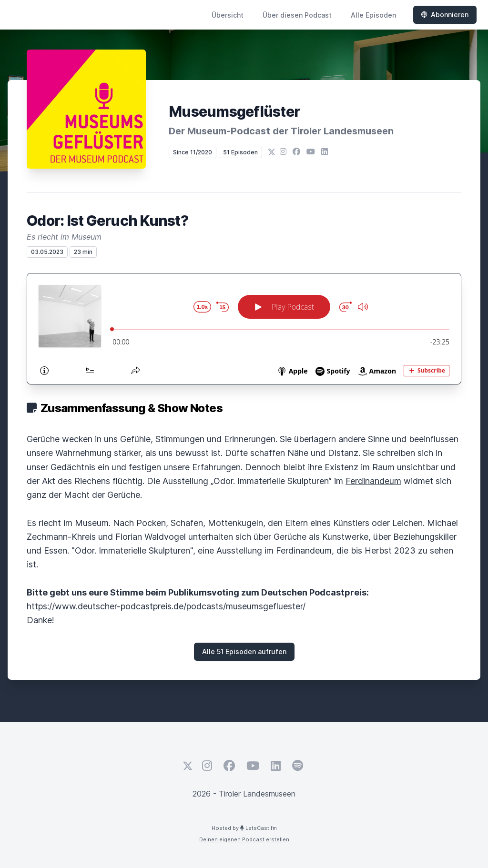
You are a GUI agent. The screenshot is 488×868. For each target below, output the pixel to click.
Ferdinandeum (373, 481)
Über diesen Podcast (297, 15)
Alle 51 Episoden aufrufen (244, 651)
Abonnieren (445, 15)
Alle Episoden (373, 15)
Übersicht (228, 15)
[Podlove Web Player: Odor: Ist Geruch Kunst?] (244, 329)
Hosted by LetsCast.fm (244, 828)
